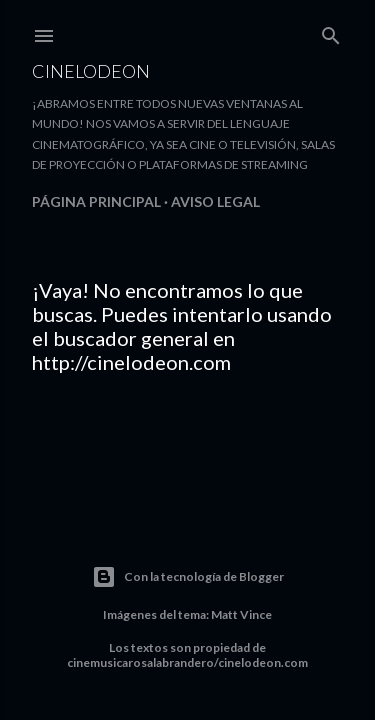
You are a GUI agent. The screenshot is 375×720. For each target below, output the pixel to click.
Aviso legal (215, 201)
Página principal (96, 201)
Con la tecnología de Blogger (188, 577)
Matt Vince (241, 614)
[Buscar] (331, 31)
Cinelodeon (91, 71)
